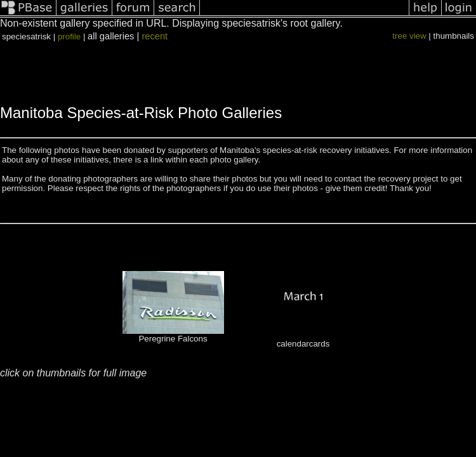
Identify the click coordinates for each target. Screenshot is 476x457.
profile (69, 36)
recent (155, 36)
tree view (409, 36)
